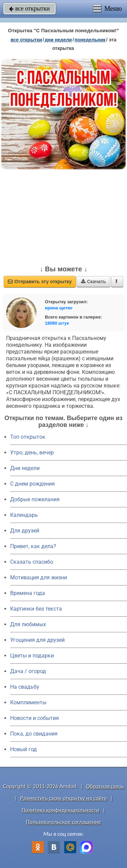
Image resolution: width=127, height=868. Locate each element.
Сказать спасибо (32, 562)
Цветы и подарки (32, 656)
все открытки (29, 8)
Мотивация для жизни (39, 577)
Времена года (28, 593)
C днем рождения (33, 484)
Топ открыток (28, 437)
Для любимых (28, 624)
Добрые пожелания (35, 499)
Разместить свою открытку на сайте (64, 798)
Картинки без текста (36, 609)
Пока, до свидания (34, 734)
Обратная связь (105, 786)
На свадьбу (25, 687)
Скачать (93, 282)
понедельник (90, 40)
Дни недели (25, 468)
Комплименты (28, 702)
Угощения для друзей (37, 640)
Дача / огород (28, 671)
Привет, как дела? (33, 546)
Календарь (24, 515)
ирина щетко (59, 308)
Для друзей (25, 531)
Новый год (24, 749)
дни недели (58, 40)
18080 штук (57, 323)
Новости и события (35, 718)
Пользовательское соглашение (63, 822)
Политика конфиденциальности (60, 810)
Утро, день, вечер (32, 453)
